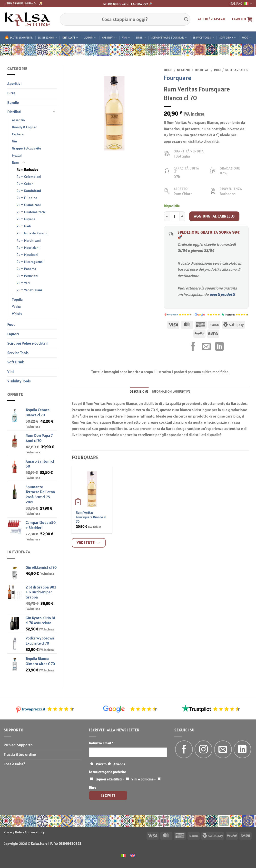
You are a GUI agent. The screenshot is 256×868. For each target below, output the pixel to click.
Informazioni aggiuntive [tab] (171, 392)
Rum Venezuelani (29, 290)
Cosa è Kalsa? (14, 764)
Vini (126, 38)
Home (168, 70)
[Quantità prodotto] (175, 216)
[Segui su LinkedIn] (242, 749)
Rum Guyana (26, 219)
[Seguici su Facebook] (184, 749)
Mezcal (17, 155)
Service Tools (203, 38)
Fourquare (178, 78)
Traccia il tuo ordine (20, 754)
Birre (141, 38)
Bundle (13, 102)
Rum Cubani (25, 184)
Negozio (184, 70)
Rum (15, 162)
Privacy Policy (14, 832)
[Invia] (186, 19)
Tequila (17, 299)
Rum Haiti (24, 226)
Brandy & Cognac (24, 127)
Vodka (16, 307)
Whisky (17, 314)
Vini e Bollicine (142, 779)
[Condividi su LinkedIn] (219, 347)
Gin (15, 141)
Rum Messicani (27, 255)
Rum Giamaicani (29, 205)
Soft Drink (228, 38)
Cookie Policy (35, 832)
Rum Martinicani (29, 240)
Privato (101, 764)
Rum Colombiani (29, 177)
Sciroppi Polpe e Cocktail (169, 38)
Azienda (119, 764)
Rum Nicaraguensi (30, 262)
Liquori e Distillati (109, 779)
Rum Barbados (27, 170)
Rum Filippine (27, 198)
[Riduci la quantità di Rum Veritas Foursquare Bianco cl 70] (167, 216)
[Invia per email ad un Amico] (206, 347)
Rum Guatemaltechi (31, 212)
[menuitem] (123, 855)
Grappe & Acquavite (26, 148)
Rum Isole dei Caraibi (32, 233)
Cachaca (18, 134)
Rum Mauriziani (28, 248)
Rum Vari (23, 283)
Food (247, 38)
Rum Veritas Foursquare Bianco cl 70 (91, 517)
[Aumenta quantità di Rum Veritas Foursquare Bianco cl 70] (182, 216)
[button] (212, 19)
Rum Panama (26, 269)
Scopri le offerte (21, 38)
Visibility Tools (19, 381)
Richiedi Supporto (18, 745)
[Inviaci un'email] (223, 749)
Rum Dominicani (29, 191)
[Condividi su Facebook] (193, 347)
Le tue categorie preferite (107, 772)
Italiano (241, 4)
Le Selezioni (47, 38)
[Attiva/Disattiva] (54, 112)
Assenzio (18, 120)
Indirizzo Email (101, 743)
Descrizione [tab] (139, 392)
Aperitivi (109, 38)
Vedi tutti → (89, 542)
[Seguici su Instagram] (203, 749)
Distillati (70, 38)
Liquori (90, 38)
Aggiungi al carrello (214, 216)
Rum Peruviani (27, 276)
